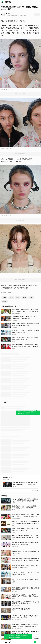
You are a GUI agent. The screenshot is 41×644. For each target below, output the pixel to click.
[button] (2, 642)
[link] (6, 642)
